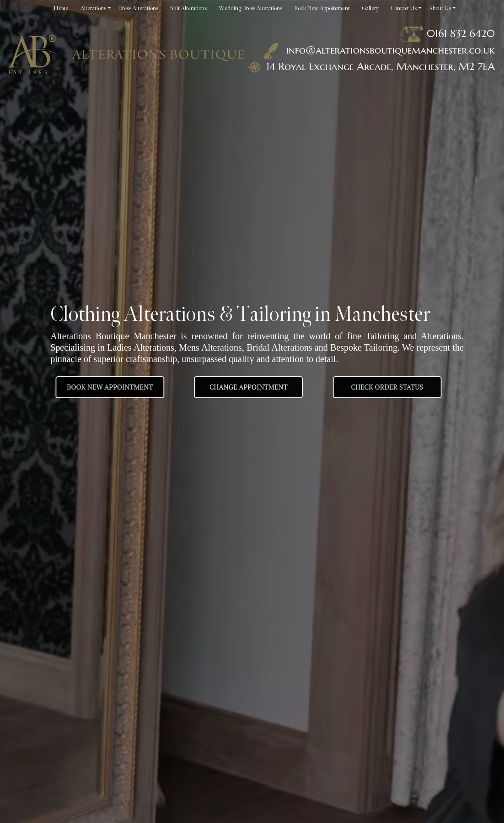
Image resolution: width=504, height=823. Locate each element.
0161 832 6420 (461, 33)
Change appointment (249, 387)
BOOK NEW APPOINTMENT (99, 387)
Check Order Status (398, 387)
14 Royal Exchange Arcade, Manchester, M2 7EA (381, 66)
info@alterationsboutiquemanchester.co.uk (377, 50)
